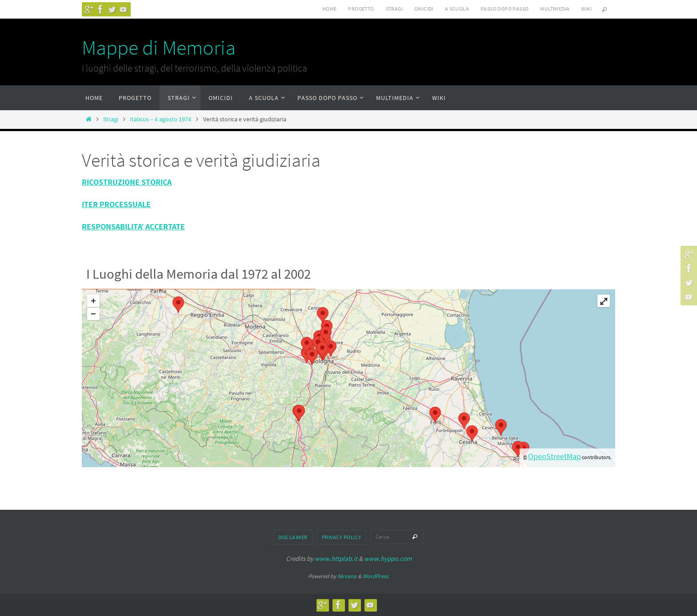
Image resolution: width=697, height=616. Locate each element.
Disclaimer (293, 537)
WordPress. (376, 576)
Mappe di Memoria (159, 48)
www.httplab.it (336, 558)
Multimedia (555, 9)
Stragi (394, 9)
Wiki (586, 9)
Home (330, 9)
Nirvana (347, 576)
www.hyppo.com (388, 558)
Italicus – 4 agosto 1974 (160, 119)
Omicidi (424, 9)
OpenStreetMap (555, 456)
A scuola (457, 9)
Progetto (361, 9)
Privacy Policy (342, 537)
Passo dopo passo (505, 9)
